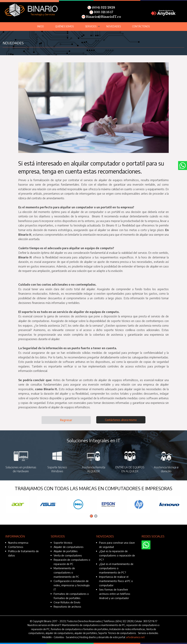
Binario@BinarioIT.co (101, 17)
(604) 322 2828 (101, 7)
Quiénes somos (64, 26)
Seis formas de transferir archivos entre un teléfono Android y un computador (115, 594)
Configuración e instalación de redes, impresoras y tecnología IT (72, 585)
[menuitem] (41, 27)
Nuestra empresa (18, 543)
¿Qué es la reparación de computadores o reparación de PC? (117, 555)
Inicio (41, 26)
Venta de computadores (68, 555)
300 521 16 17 (101, 12)
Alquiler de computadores (69, 547)
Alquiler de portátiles (66, 551)
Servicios (91, 26)
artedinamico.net (135, 637)
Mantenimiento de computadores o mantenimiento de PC (66, 572)
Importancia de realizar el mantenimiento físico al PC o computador (116, 581)
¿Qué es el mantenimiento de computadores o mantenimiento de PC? (116, 568)
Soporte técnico (63, 543)
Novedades (114, 26)
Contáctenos (141, 26)
